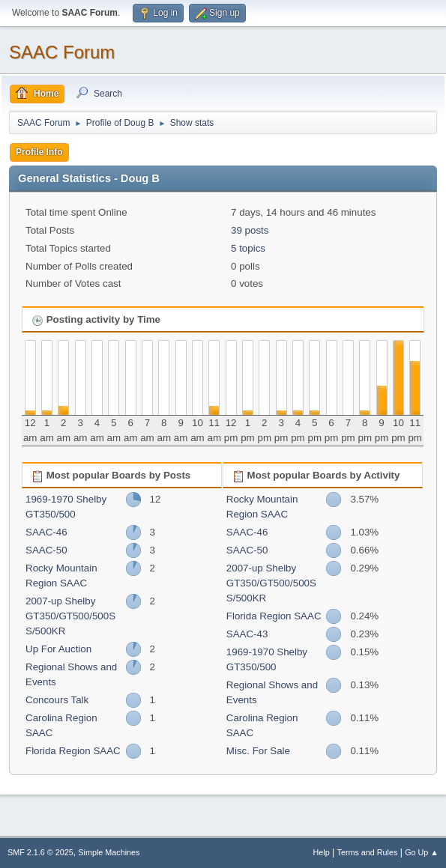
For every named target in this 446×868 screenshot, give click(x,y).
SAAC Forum (62, 52)
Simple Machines (109, 852)
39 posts (250, 230)
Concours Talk (57, 700)
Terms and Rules (368, 852)
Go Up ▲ (422, 852)
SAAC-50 (46, 550)
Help (322, 852)
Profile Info (39, 152)
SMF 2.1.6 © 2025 (40, 852)
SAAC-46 (46, 532)
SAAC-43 (247, 634)
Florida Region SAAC (73, 751)
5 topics (248, 248)
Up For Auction (58, 649)
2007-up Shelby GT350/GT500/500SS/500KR (70, 616)
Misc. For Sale (258, 751)
